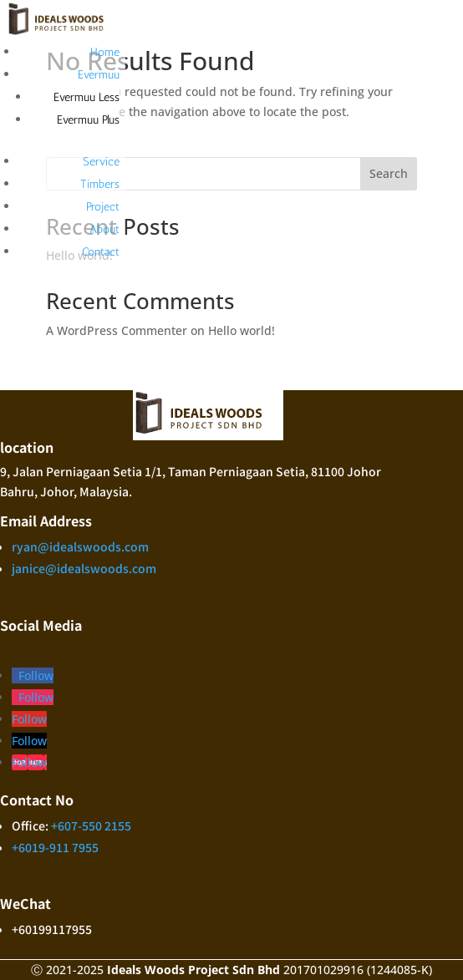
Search (389, 173)
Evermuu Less (86, 97)
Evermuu (99, 75)
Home (105, 52)
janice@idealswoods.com (84, 568)
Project (103, 207)
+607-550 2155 (91, 825)
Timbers (100, 184)
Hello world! (242, 330)
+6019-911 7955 (55, 847)
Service (101, 162)
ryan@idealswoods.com (80, 546)
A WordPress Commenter (117, 330)
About (104, 229)
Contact (101, 252)
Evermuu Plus (88, 120)
